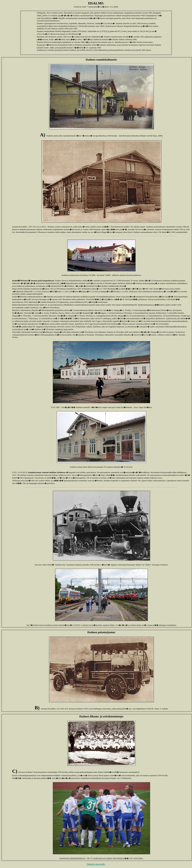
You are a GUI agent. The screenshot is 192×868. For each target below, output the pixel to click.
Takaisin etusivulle (96, 864)
